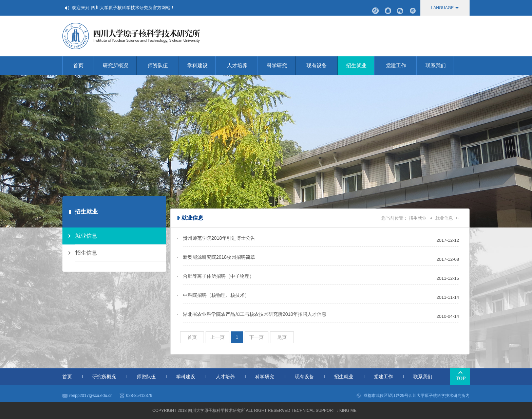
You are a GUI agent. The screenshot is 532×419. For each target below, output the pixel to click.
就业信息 (444, 218)
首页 (84, 66)
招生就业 (360, 66)
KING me (348, 411)
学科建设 (202, 66)
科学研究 (281, 66)
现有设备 (322, 66)
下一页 (256, 337)
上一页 (217, 337)
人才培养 (243, 66)
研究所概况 (120, 66)
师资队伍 (163, 66)
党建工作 (401, 66)
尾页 (282, 337)
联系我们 (440, 66)
